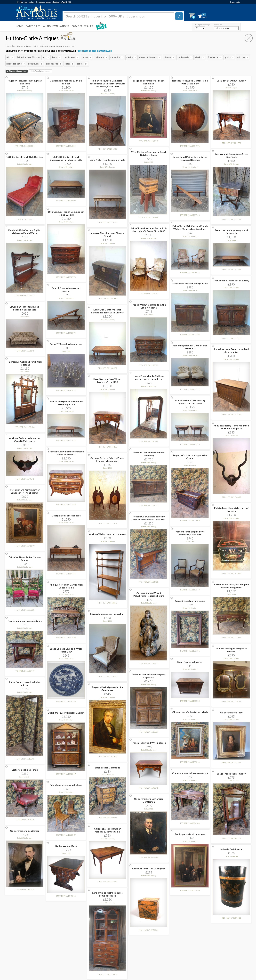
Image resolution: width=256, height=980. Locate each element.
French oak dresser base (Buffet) (190, 283)
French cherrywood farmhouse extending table (66, 403)
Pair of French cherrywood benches (66, 290)
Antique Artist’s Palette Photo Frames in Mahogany (107, 459)
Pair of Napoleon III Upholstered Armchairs (190, 347)
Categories (33, 26)
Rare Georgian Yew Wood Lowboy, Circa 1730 (107, 381)
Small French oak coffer (190, 662)
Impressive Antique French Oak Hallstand (25, 363)
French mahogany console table (25, 621)
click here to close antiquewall (95, 51)
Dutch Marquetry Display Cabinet (66, 713)
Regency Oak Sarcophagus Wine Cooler (190, 457)
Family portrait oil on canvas (190, 834)
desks (200, 57)
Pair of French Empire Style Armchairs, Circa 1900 (190, 533)
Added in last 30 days (28, 57)
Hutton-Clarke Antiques (51, 46)
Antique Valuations (56, 26)
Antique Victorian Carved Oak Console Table (66, 586)
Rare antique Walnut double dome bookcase (107, 894)
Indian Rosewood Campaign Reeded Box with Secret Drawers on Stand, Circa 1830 (107, 84)
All (10, 57)
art (46, 57)
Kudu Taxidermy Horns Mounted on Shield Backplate (231, 427)
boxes (87, 57)
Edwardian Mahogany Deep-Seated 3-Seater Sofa (25, 308)
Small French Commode (107, 768)
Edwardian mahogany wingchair (107, 614)
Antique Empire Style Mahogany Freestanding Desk (231, 586)
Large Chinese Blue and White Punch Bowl (66, 650)
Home (19, 26)
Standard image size (17, 71)
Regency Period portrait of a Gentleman (107, 689)
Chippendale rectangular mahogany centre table (107, 830)
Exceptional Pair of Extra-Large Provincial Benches (190, 158)
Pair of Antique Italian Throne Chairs (25, 558)
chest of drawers (150, 57)
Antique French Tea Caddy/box (149, 869)
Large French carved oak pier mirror (25, 683)
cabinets (101, 57)
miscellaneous (16, 64)
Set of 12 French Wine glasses (66, 344)
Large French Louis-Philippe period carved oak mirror (149, 378)
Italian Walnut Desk (66, 846)
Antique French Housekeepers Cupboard (149, 676)
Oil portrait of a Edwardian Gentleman (149, 800)
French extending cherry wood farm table (231, 232)
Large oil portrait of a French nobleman (149, 82)
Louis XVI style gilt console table (107, 160)
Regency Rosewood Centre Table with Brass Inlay (190, 82)
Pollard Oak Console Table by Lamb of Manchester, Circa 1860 (149, 518)
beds (57, 57)
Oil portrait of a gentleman (25, 831)
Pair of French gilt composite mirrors (231, 650)
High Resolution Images (41, 71)
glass (230, 57)
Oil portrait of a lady (231, 713)
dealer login (235, 2)
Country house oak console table (190, 773)
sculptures (36, 64)
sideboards (54, 64)
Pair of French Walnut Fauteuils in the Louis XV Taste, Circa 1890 (149, 230)
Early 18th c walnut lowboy (231, 81)
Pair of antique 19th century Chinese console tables (190, 402)
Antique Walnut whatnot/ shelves (107, 534)
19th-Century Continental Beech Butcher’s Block (149, 153)
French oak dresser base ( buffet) (231, 281)
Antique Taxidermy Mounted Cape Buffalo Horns (25, 440)
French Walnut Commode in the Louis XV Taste (149, 306)
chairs (132, 57)
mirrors (243, 57)
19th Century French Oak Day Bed (25, 157)
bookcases (72, 57)
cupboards (185, 57)
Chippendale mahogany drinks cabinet (66, 82)
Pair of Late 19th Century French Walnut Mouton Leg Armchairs (190, 228)
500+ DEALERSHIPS (82, 26)
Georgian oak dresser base (66, 516)
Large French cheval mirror (231, 774)
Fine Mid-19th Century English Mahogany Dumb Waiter (25, 232)
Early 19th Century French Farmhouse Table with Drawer (107, 311)
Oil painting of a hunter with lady (190, 712)
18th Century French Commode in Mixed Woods (66, 213)
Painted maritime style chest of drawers (231, 510)
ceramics (117, 57)
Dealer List (31, 46)
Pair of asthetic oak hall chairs (66, 785)
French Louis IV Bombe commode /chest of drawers (66, 453)
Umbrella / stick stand (231, 849)
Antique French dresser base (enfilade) (149, 454)
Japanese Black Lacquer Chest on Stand (107, 235)
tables (83, 64)
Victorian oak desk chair (25, 770)
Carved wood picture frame (190, 601)
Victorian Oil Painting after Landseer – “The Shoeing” (25, 491)
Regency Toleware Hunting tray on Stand (25, 82)
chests (169, 57)
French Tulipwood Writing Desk (149, 743)
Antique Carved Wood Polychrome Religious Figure (149, 594)
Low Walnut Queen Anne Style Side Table (231, 155)
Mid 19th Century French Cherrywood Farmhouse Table (66, 158)
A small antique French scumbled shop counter (231, 351)
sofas (69, 64)
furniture (215, 57)
